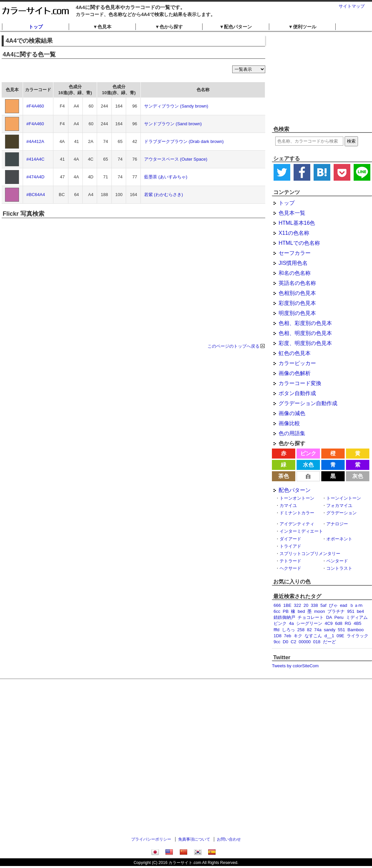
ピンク (308, 453)
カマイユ (288, 505)
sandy (330, 630)
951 (351, 611)
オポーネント (339, 539)
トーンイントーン (344, 498)
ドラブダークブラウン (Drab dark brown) (184, 141)
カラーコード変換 (300, 383)
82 (309, 630)
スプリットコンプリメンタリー (310, 554)
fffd (277, 630)
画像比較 (289, 423)
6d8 (339, 623)
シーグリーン (309, 623)
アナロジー (337, 524)
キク (298, 636)
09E (340, 636)
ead (344, 605)
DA (329, 617)
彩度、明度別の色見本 (305, 343)
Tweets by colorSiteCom (295, 666)
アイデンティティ (297, 524)
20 (306, 605)
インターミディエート (301, 531)
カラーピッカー (297, 363)
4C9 (329, 623)
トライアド (290, 546)
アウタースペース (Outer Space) (176, 159)
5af (323, 605)
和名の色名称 (295, 273)
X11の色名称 (294, 233)
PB (285, 611)
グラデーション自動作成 (308, 403)
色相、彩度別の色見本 (305, 323)
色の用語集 (292, 433)
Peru (339, 617)
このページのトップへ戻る (234, 346)
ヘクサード (290, 568)
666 (277, 605)
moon (319, 611)
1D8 (278, 636)
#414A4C (35, 159)
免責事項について (194, 839)
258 (301, 630)
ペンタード (337, 561)
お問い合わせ (229, 839)
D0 (285, 642)
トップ (36, 27)
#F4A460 (35, 106)
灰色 (358, 476)
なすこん (313, 636)
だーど (329, 642)
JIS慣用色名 (293, 263)
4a (291, 623)
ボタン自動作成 (297, 393)
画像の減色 (292, 413)
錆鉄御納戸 (284, 617)
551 (342, 630)
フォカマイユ (339, 505)
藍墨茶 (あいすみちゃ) (166, 177)
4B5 (357, 623)
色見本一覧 (292, 213)
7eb (288, 636)
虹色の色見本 (295, 353)
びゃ (333, 605)
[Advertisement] (322, 78)
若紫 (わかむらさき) (163, 195)
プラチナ (336, 611)
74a (318, 630)
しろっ (288, 630)
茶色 (284, 476)
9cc (277, 642)
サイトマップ (352, 6)
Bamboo (356, 630)
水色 (308, 465)
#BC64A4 (36, 195)
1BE (287, 605)
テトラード (290, 561)
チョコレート (311, 617)
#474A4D (35, 177)
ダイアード (290, 539)
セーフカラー (295, 253)
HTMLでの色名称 (299, 243)
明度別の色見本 (297, 313)
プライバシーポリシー (151, 839)
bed (301, 611)
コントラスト (339, 568)
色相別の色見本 (297, 293)
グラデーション (341, 513)
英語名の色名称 (297, 283)
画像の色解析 (295, 373)
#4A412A (35, 141)
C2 (293, 642)
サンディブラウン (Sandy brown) (176, 106)
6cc (277, 611)
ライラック (357, 636)
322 (298, 605)
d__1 (329, 636)
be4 (360, 611)
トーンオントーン (297, 498)
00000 (305, 642)
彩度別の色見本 (297, 303)
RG (348, 623)
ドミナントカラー (297, 513)
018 (317, 642)
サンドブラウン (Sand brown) (173, 124)
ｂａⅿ (356, 605)
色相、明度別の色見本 (305, 333)
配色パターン (295, 490)
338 (314, 605)
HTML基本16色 (297, 223)
